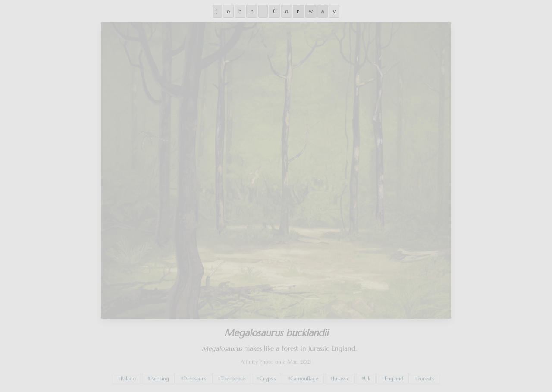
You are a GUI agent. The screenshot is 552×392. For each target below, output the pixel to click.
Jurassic (341, 376)
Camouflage (304, 376)
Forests (426, 376)
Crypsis (268, 376)
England (394, 376)
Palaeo (128, 376)
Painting (160, 376)
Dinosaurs (194, 376)
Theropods (233, 376)
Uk (367, 376)
